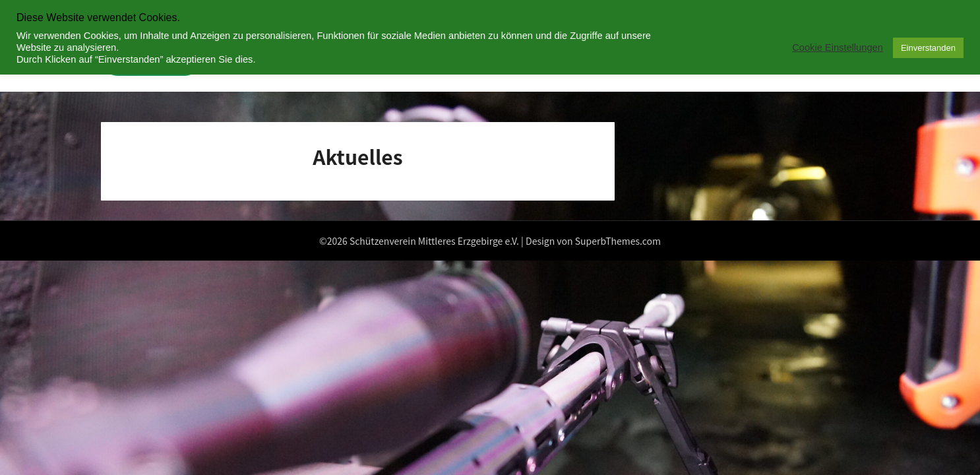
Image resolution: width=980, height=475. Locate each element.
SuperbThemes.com (618, 241)
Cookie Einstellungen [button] (838, 47)
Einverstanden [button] (928, 48)
